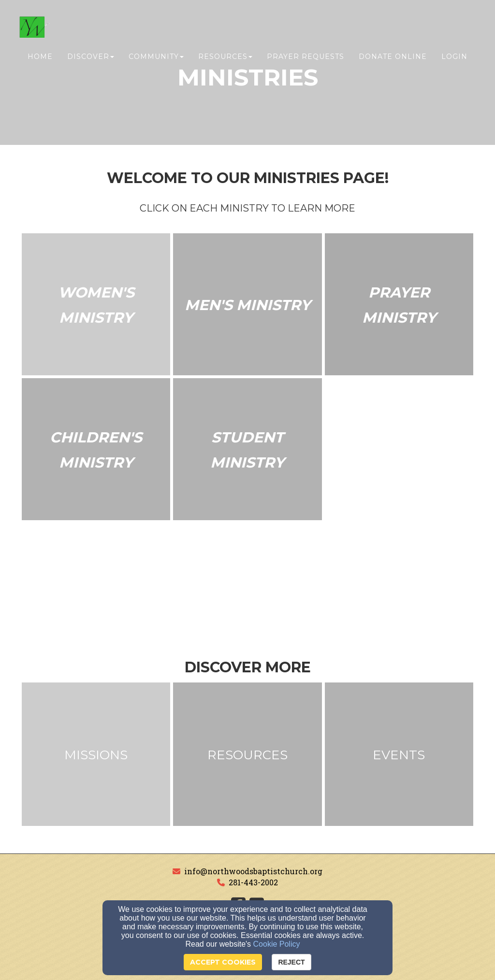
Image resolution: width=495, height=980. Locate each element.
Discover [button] (91, 57)
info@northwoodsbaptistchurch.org (253, 871)
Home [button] (40, 57)
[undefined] (96, 305)
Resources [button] (225, 57)
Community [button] (156, 57)
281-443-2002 (253, 882)
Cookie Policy (277, 944)
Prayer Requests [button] (306, 57)
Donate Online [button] (393, 57)
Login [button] (454, 57)
